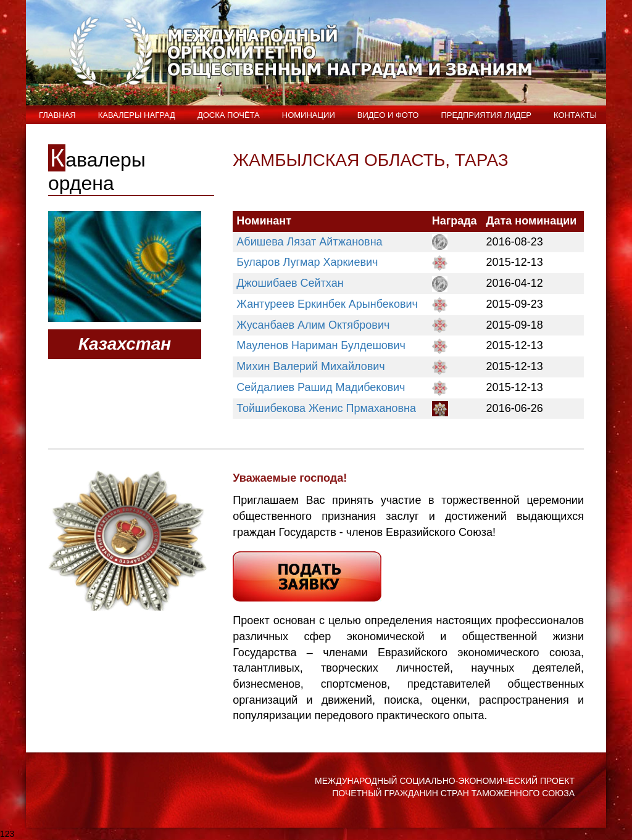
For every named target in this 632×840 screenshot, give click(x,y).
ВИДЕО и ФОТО (388, 115)
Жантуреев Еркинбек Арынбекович (327, 304)
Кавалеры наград (137, 115)
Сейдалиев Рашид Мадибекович (321, 387)
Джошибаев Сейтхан (290, 283)
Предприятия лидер (486, 115)
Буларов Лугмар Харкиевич (307, 262)
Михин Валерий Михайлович (310, 366)
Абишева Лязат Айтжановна (309, 242)
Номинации (309, 115)
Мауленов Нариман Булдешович (321, 345)
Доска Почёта (229, 115)
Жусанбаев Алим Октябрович (313, 325)
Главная (57, 115)
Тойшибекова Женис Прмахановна (326, 408)
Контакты (575, 115)
